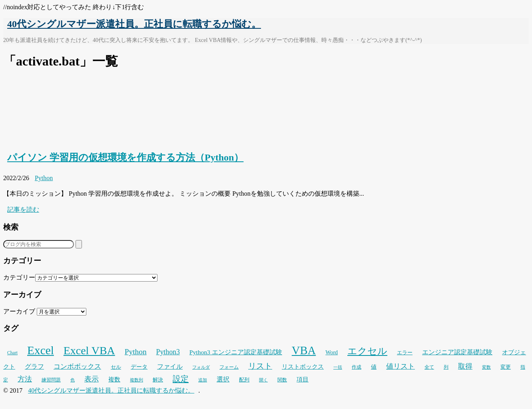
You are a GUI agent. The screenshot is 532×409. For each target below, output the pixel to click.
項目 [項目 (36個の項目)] (303, 379)
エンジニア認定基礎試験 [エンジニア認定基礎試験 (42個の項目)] (457, 352)
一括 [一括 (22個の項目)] (338, 367)
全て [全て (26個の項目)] (429, 367)
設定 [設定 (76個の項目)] (181, 379)
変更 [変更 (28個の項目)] (506, 367)
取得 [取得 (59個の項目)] (465, 366)
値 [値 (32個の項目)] (374, 367)
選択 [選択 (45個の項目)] (223, 379)
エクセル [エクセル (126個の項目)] (367, 351)
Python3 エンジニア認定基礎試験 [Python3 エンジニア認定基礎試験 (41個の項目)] (236, 352)
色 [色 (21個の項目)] (73, 380)
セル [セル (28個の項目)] (116, 367)
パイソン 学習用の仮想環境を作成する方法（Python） (125, 157)
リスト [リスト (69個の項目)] (260, 366)
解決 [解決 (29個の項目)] (158, 380)
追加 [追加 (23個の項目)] (203, 380)
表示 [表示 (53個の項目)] (92, 379)
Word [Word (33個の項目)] (332, 352)
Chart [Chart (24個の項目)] (12, 353)
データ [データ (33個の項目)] (139, 367)
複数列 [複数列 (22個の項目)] (136, 380)
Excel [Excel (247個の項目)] (41, 350)
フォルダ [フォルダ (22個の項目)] (201, 367)
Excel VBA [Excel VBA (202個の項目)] (89, 350)
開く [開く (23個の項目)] (263, 380)
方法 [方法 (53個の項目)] (25, 379)
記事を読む (23, 209)
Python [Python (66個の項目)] (136, 352)
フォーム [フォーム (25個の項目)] (229, 367)
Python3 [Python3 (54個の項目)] (168, 352)
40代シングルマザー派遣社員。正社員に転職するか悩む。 (134, 24)
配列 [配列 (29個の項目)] (244, 380)
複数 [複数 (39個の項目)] (114, 379)
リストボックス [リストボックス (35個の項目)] (303, 367)
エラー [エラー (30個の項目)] (405, 352)
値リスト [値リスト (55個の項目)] (400, 366)
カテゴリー (19, 277)
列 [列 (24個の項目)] (446, 367)
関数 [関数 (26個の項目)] (282, 380)
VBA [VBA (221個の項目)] (304, 350)
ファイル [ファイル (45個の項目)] (170, 366)
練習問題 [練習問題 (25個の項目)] (51, 380)
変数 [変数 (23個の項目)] (486, 367)
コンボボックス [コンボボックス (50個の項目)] (77, 366)
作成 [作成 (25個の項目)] (357, 367)
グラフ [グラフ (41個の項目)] (34, 366)
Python (44, 178)
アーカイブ (19, 311)
